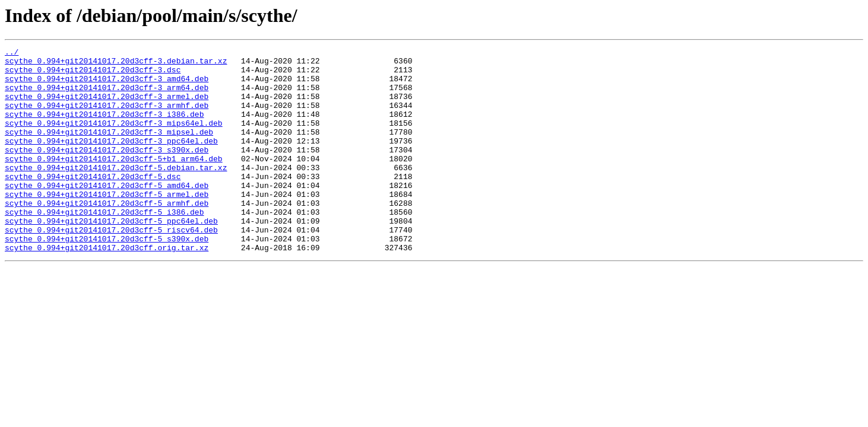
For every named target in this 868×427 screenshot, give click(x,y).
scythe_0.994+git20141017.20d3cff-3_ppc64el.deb (111, 160)
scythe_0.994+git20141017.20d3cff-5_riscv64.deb (111, 267)
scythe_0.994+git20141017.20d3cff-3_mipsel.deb (109, 149)
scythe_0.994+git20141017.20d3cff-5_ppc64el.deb (111, 256)
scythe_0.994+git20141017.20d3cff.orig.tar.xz (107, 288)
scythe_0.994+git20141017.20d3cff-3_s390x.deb (107, 171)
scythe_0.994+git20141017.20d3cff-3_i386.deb (104, 128)
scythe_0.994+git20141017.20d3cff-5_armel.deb (107, 224)
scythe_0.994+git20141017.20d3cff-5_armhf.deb (107, 235)
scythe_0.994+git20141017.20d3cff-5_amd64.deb (107, 213)
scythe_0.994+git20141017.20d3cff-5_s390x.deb (107, 278)
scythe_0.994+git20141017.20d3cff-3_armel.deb (107, 107)
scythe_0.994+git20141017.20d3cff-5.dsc (93, 203)
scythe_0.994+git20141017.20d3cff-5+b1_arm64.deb (114, 181)
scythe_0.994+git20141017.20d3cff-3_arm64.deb (107, 96)
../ (12, 53)
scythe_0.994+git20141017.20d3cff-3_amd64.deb (107, 85)
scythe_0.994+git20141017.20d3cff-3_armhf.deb (107, 117)
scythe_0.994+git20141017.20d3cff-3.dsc (93, 75)
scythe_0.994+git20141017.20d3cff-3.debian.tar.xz (116, 64)
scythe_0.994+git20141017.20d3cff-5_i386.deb (104, 246)
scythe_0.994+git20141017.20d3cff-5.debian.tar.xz (116, 192)
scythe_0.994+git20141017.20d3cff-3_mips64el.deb (114, 139)
